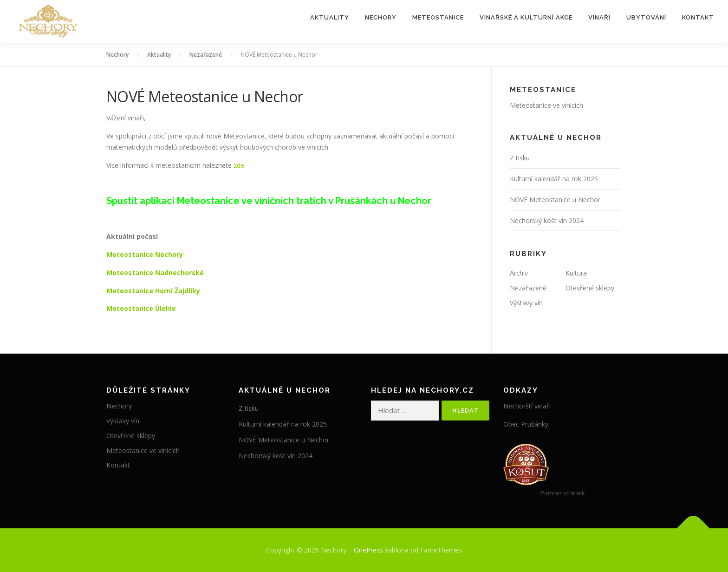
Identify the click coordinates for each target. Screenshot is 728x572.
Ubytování (646, 17)
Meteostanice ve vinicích (546, 105)
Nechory (381, 17)
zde (239, 165)
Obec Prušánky (526, 424)
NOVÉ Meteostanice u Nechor (555, 200)
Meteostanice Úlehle (141, 308)
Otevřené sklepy (590, 288)
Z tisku (520, 158)
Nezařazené (528, 288)
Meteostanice (438, 17)
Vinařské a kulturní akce (526, 17)
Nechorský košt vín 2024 (547, 220)
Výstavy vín (526, 303)
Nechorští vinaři (527, 406)
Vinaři (599, 17)
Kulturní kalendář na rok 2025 (554, 179)
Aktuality (330, 17)
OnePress (368, 550)
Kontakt (698, 17)
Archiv (519, 273)
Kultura (576, 273)
